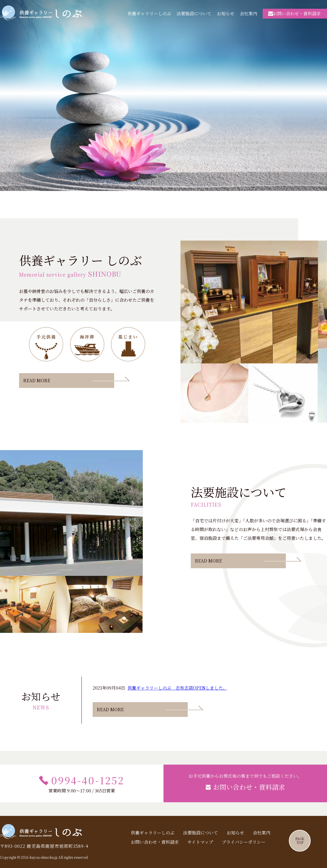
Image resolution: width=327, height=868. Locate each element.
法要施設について (194, 14)
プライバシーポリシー (244, 842)
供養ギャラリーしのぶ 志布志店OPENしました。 (177, 688)
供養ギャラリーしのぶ (41, 13)
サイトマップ (200, 842)
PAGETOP (300, 841)
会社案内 (249, 14)
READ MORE (37, 380)
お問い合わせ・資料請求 (297, 13)
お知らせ (226, 14)
